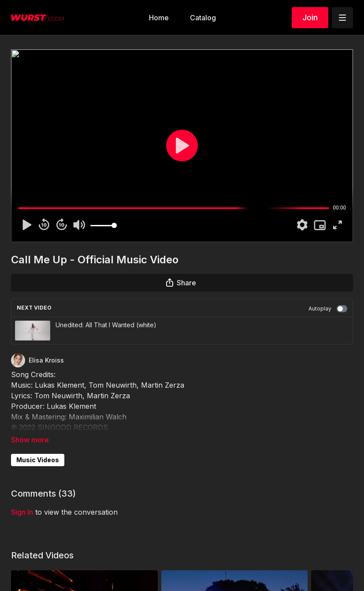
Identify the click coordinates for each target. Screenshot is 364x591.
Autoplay (328, 309)
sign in (22, 512)
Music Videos (38, 460)
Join (310, 17)
